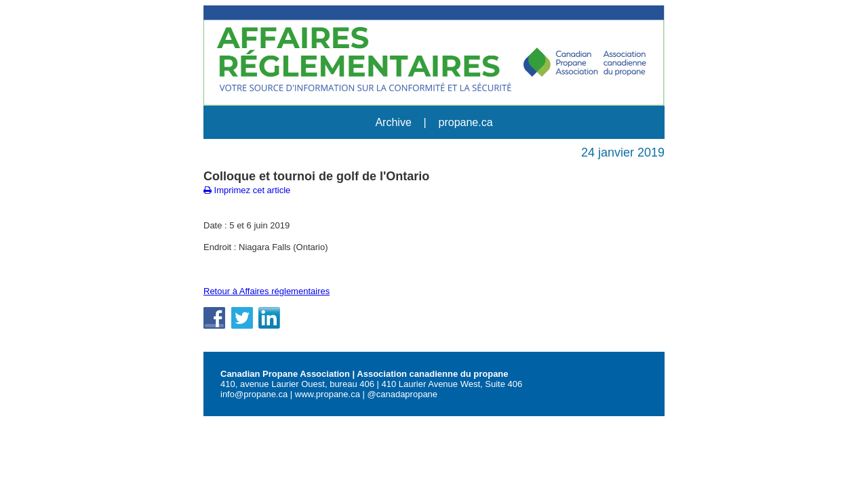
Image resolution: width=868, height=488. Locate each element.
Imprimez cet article (247, 190)
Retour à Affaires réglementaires (267, 291)
